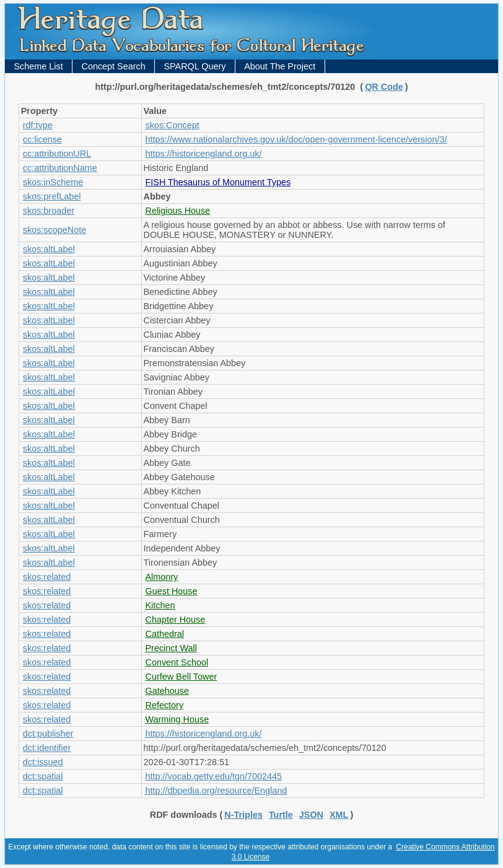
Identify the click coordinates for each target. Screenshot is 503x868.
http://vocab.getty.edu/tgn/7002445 (214, 776)
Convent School (177, 662)
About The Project (280, 66)
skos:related (47, 577)
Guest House (172, 591)
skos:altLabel (49, 249)
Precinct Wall (171, 648)
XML (339, 815)
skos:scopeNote (55, 230)
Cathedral (165, 634)
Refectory (165, 705)
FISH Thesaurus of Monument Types (218, 182)
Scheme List (39, 66)
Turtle (281, 815)
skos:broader (49, 211)
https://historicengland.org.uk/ (204, 154)
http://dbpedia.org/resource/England (217, 791)
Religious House (178, 211)
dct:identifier (47, 748)
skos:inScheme (53, 182)
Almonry (162, 577)
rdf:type (38, 125)
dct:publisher (48, 734)
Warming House (177, 719)
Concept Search (113, 66)
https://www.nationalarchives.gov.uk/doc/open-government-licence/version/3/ (296, 139)
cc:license (42, 139)
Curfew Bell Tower (182, 677)
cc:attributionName (60, 168)
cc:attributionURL (57, 154)
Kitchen (160, 605)
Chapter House (176, 620)
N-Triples (243, 815)
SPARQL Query (195, 66)
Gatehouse (167, 691)
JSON (311, 815)
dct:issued (43, 762)
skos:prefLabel (52, 196)
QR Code (384, 87)
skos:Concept (173, 125)
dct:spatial (43, 776)
